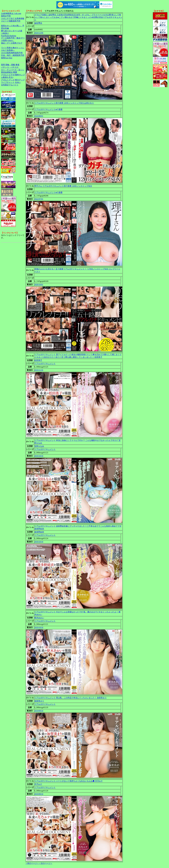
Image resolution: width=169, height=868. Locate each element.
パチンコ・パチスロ (10, 67)
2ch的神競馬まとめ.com (11, 13)
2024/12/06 (39, 33)
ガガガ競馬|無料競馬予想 (12, 53)
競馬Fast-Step (7, 58)
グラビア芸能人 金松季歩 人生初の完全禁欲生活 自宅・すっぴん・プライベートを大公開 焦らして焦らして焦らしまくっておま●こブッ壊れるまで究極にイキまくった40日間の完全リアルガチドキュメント (78, 17)
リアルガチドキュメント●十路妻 (48, 109)
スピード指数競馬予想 (11, 21)
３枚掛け (5, 33)
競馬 (3, 65)
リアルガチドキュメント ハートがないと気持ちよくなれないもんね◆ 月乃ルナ (69, 781)
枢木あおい (39, 618)
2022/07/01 (39, 199)
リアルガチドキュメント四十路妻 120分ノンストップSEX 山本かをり (64, 103)
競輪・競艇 (10, 65)
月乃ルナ (38, 784)
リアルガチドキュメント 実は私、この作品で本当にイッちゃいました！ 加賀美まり (70, 698)
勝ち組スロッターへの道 (12, 31)
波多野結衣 (39, 532)
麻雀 (17, 65)
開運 (15, 72)
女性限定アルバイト (10, 85)
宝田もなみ (39, 446)
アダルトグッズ (8, 80)
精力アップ (20, 80)
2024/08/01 (39, 116)
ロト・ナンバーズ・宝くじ (13, 70)
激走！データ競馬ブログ (12, 43)
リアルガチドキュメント (45, 364)
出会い (18, 82)
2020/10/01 (39, 285)
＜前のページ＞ (32, 863)
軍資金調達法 (7, 72)
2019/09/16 (39, 711)
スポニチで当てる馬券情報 (13, 18)
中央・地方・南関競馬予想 (13, 55)
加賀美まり (39, 701)
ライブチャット (8, 82)
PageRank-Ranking (9, 36)
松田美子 (38, 360)
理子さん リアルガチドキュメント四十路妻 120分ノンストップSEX (63, 186)
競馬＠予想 (6, 16)
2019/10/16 (39, 456)
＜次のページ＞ (46, 863)
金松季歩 (38, 23)
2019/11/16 (39, 370)
